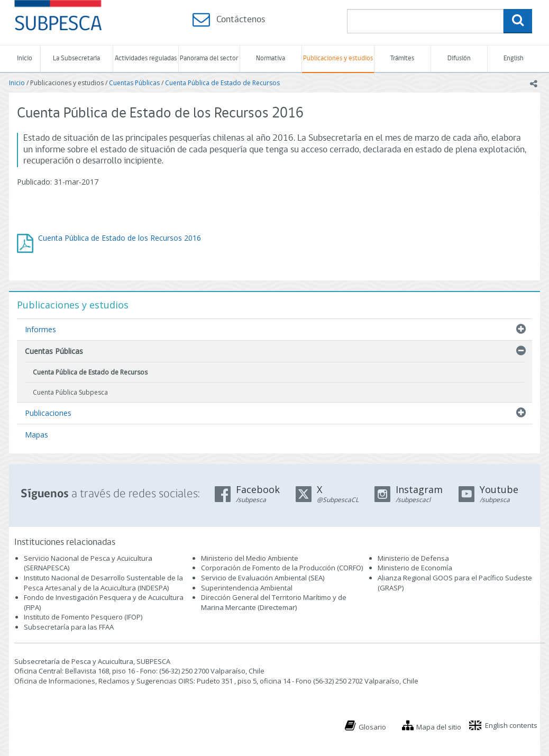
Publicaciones (48, 413)
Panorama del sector (209, 58)
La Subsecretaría (76, 58)
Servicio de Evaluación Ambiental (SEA (262, 578)
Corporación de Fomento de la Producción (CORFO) (282, 568)
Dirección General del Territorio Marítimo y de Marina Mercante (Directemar (274, 602)
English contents (511, 725)
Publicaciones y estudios (338, 58)
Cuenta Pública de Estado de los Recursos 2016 (120, 238)
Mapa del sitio (439, 727)
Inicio (25, 58)
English (514, 58)
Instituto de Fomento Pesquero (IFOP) (83, 617)
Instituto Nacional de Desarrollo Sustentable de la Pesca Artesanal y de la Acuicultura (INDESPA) (103, 583)
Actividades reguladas (146, 58)
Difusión (459, 58)
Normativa (271, 58)
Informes (40, 329)
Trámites (402, 58)
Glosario (372, 727)
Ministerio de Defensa (413, 558)
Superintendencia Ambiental (247, 588)
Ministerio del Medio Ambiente (250, 558)
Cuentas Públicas (134, 83)
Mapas (36, 435)
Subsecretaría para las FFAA (69, 627)
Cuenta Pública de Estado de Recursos (222, 83)
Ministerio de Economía (415, 568)
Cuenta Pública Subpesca (70, 392)
